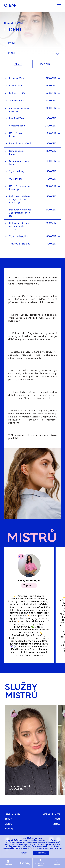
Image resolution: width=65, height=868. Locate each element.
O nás (57, 819)
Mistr (18, 64)
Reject (24, 853)
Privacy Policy (13, 814)
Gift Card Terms (51, 814)
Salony (56, 824)
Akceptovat (41, 853)
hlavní (9, 23)
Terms (8, 819)
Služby (9, 824)
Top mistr (47, 64)
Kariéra (9, 829)
